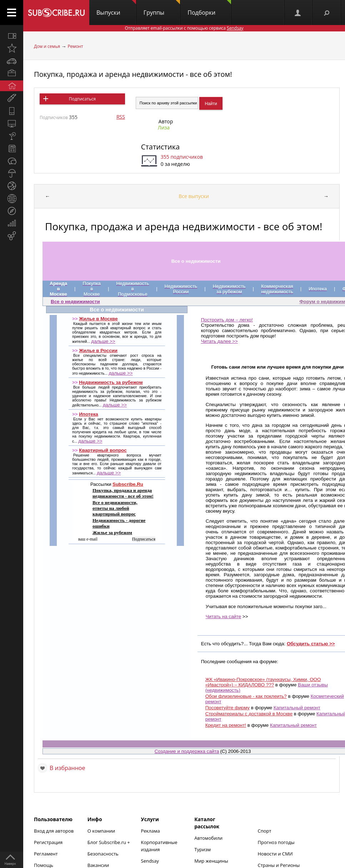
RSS (121, 117)
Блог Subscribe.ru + (109, 842)
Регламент (46, 854)
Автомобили (208, 838)
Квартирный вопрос (103, 450)
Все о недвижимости (75, 302)
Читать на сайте (224, 617)
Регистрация (48, 842)
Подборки (209, 8)
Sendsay (150, 861)
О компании (101, 831)
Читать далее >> (219, 341)
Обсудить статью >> (311, 644)
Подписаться (82, 99)
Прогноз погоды (276, 842)
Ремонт (75, 46)
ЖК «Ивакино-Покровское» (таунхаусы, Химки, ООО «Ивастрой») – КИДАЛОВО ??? (263, 682)
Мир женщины (211, 861)
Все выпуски (194, 196)
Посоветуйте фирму (227, 708)
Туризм (202, 849)
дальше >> (103, 341)
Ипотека (88, 414)
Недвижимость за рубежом (111, 382)
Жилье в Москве (98, 319)
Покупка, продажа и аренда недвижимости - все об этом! (133, 74)
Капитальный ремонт (297, 708)
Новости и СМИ (275, 854)
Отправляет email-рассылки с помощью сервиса (184, 28)
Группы (162, 8)
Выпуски (116, 8)
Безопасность (103, 854)
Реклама (151, 831)
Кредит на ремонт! (226, 725)
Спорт (265, 831)
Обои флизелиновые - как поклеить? (246, 696)
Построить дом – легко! (227, 320)
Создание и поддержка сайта (187, 751)
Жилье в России (98, 351)
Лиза (164, 127)
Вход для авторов (54, 831)
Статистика (160, 147)
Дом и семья (47, 46)
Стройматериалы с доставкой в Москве (249, 714)
